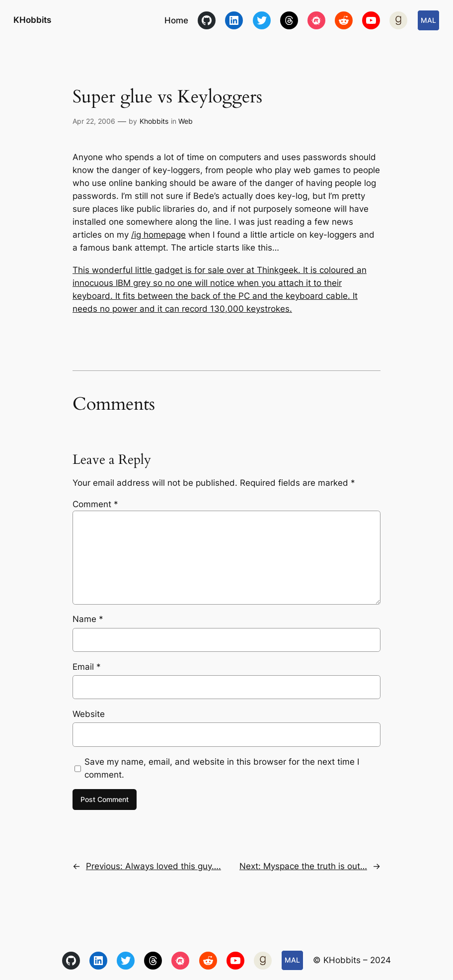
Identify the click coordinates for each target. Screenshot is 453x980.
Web (186, 121)
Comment (95, 504)
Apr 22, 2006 (94, 121)
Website (89, 714)
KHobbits (32, 20)
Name (88, 619)
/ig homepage (158, 235)
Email (87, 667)
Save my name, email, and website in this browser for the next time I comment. (222, 768)
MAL (428, 20)
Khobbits (154, 121)
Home (176, 20)
